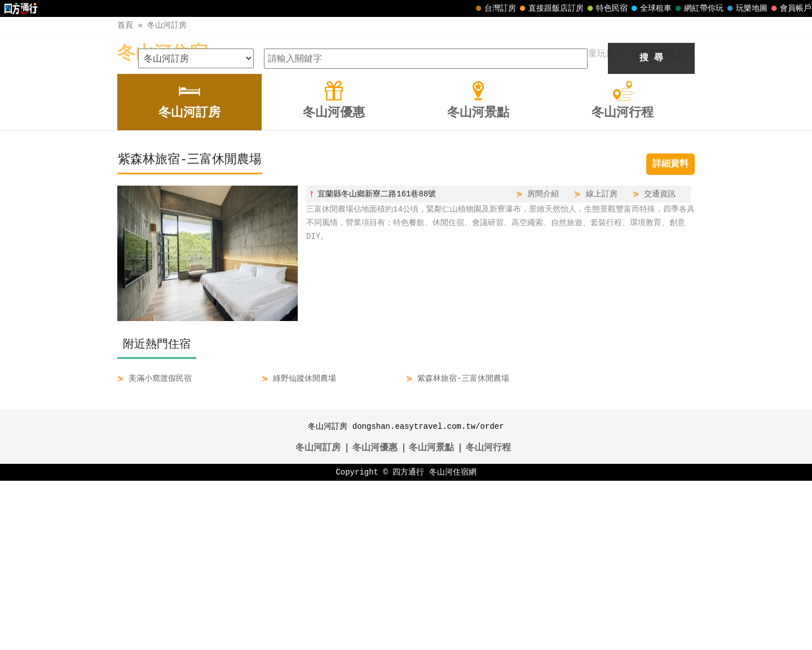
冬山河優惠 (375, 617)
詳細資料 (670, 333)
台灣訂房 (495, 8)
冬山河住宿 (162, 54)
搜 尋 (651, 227)
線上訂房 (602, 363)
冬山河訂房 (167, 25)
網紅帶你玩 (698, 8)
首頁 (125, 25)
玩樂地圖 (746, 8)
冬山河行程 (488, 617)
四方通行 (408, 641)
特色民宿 (606, 8)
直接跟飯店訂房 (550, 8)
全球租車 (650, 8)
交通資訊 (660, 363)
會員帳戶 (790, 8)
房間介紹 (543, 363)
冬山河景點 (431, 617)
